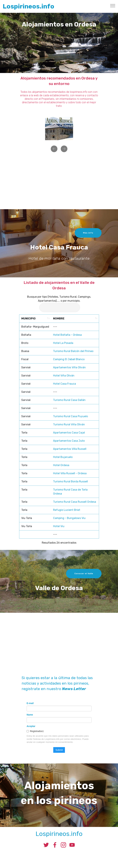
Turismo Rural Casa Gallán (69, 536)
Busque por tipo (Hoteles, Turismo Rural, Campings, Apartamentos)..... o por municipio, (59, 302)
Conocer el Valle (84, 579)
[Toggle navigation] (113, 5)
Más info (88, 239)
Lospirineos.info (28, 6)
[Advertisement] (59, 182)
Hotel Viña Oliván (64, 511)
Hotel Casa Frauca (64, 519)
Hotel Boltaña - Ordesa (67, 470)
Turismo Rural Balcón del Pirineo (73, 487)
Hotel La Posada (63, 479)
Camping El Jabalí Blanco (69, 495)
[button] (54, 153)
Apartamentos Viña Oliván (69, 503)
